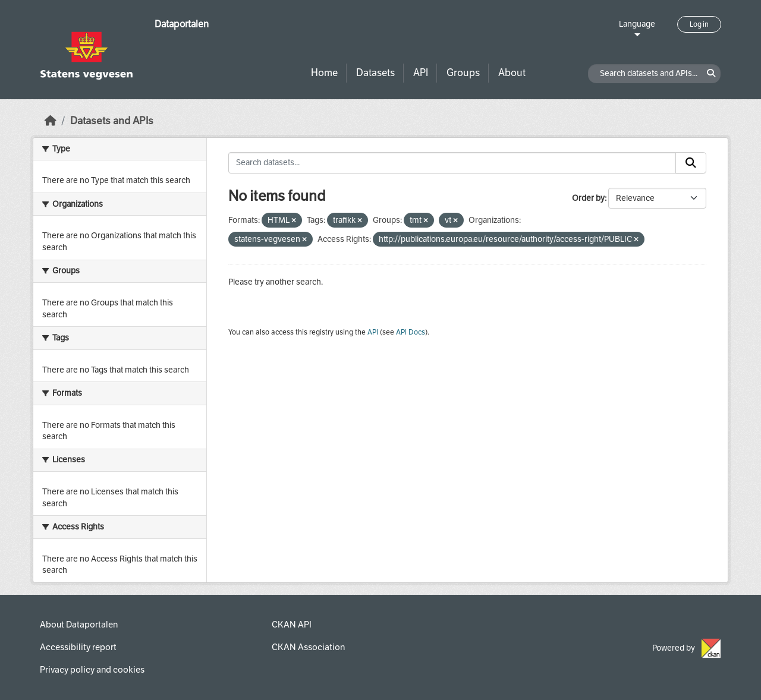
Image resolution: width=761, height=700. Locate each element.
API (421, 73)
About (512, 73)
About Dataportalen (79, 625)
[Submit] (691, 163)
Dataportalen (182, 24)
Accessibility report (78, 647)
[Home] (51, 121)
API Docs (411, 332)
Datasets (375, 73)
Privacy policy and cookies (92, 670)
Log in (699, 24)
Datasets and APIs (112, 121)
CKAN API (292, 625)
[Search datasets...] (452, 163)
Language (637, 24)
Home (324, 73)
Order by (588, 198)
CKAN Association (308, 647)
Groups (463, 73)
